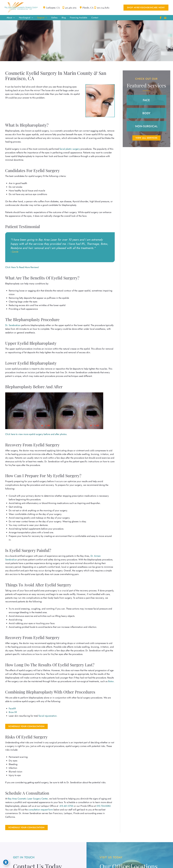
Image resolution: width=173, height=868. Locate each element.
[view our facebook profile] (161, 18)
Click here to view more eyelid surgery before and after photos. (36, 435)
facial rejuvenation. (48, 717)
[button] (146, 8)
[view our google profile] (165, 18)
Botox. (111, 682)
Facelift (12, 709)
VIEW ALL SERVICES (146, 138)
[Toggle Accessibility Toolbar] (6, 862)
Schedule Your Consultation (26, 727)
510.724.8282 (101, 8)
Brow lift (13, 713)
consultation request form (41, 811)
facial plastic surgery (70, 149)
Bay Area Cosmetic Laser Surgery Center (28, 800)
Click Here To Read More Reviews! (22, 268)
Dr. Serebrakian (13, 326)
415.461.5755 (68, 8)
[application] (13, 18)
